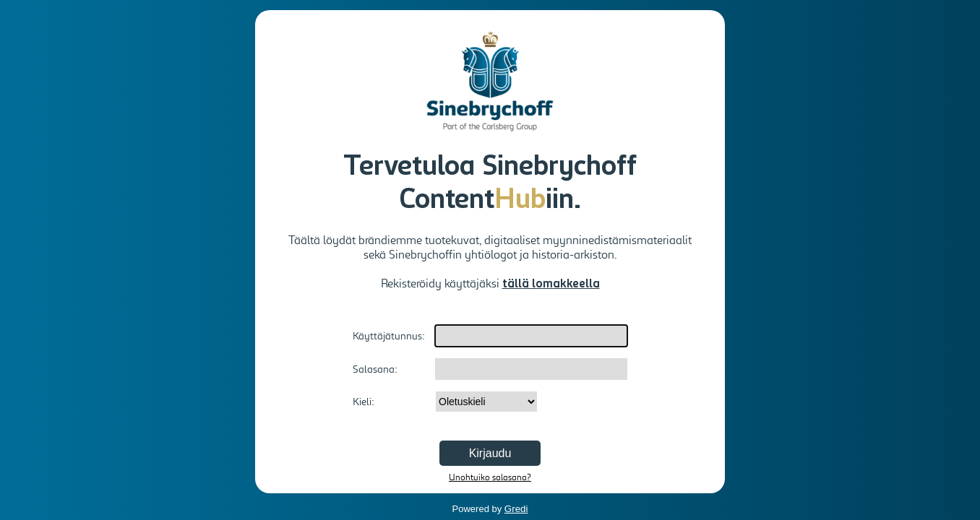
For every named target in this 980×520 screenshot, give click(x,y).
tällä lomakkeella (551, 285)
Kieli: (364, 402)
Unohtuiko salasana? (490, 477)
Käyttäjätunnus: (389, 336)
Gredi (516, 509)
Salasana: (375, 369)
